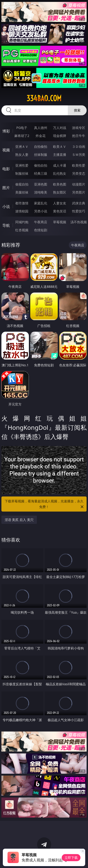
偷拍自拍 (41, 165)
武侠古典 (79, 203)
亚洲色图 (41, 184)
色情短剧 (41, 230)
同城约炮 (22, 222)
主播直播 (60, 155)
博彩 (6, 131)
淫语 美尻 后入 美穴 (19, 520)
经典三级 (41, 173)
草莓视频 (60, 222)
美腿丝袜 (22, 192)
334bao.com (44, 98)
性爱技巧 (79, 211)
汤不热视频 (79, 222)
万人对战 (60, 128)
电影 (6, 169)
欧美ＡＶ (60, 147)
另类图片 (79, 192)
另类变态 (79, 173)
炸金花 (41, 136)
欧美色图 (60, 184)
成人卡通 (60, 165)
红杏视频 (22, 230)
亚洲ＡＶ (22, 147)
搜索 (77, 110)
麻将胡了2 (22, 136)
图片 (6, 188)
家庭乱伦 (41, 203)
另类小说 (41, 211)
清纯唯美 (41, 192)
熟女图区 (60, 192)
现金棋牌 (60, 136)
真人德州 (41, 128)
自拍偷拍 (41, 147)
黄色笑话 (60, 211)
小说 (6, 207)
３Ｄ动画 (79, 147)
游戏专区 (79, 128)
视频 (6, 150)
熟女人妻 (22, 155)
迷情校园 (22, 211)
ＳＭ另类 (79, 155)
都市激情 (22, 203)
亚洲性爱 (22, 165)
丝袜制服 (41, 155)
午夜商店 (41, 222)
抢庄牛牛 (79, 136)
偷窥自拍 (22, 184)
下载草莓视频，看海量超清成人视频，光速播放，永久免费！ (45, 504)
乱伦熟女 (60, 173)
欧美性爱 (79, 165)
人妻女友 (60, 203)
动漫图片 (79, 184)
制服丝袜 (22, 173)
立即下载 (71, 858)
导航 (6, 225)
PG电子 (22, 128)
